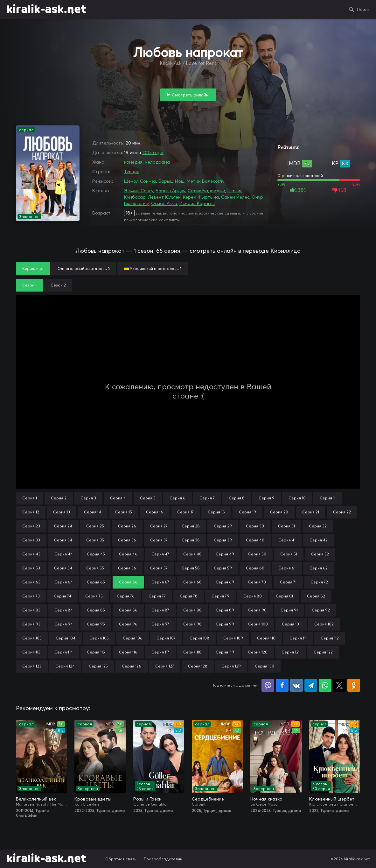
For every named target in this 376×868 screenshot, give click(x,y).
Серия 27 (159, 526)
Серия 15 (124, 512)
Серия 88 (192, 610)
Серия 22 (342, 512)
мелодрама (157, 162)
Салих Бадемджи (206, 191)
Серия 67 (160, 582)
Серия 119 (225, 652)
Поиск (363, 10)
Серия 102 (324, 624)
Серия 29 (223, 526)
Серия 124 (65, 666)
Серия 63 (31, 582)
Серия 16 (155, 512)
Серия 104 (66, 638)
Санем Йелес (235, 197)
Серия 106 (133, 638)
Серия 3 (88, 498)
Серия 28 (191, 526)
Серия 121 (291, 652)
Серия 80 (253, 596)
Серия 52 (320, 554)
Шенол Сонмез (140, 181)
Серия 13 (62, 512)
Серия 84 (64, 610)
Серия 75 (94, 596)
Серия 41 (287, 540)
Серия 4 (118, 498)
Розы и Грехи (147, 799)
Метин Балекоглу (205, 181)
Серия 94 (64, 624)
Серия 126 (132, 666)
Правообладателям (163, 859)
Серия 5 (148, 498)
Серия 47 (160, 554)
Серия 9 (267, 498)
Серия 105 (99, 638)
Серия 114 (64, 652)
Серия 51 (289, 554)
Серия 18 (216, 512)
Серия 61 (287, 568)
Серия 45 (96, 554)
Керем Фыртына (201, 197)
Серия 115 (96, 652)
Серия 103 (32, 638)
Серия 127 (165, 666)
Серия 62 (319, 568)
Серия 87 (160, 610)
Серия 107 (166, 638)
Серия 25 (95, 526)
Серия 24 (63, 526)
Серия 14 (93, 512)
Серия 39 (223, 540)
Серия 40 (255, 540)
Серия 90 (257, 610)
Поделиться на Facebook (282, 685)
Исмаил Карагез (197, 203)
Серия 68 (192, 582)
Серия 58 (191, 568)
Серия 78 (189, 596)
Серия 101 (291, 624)
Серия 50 (257, 554)
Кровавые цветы (93, 799)
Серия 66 (128, 582)
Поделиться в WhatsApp (325, 685)
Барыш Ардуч (171, 191)
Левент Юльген (164, 197)
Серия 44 (64, 554)
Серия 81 (284, 596)
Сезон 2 (58, 285)
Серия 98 (192, 624)
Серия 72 (319, 582)
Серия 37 (159, 540)
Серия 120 (258, 652)
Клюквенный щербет (332, 799)
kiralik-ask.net (46, 10)
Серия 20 (279, 512)
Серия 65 (96, 582)
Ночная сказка (266, 799)
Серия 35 (95, 540)
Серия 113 (31, 652)
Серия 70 (257, 582)
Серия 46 (128, 554)
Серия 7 (207, 498)
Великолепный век (36, 799)
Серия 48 (192, 554)
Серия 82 (316, 596)
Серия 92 (321, 610)
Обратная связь (121, 859)
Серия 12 (31, 512)
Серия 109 (233, 638)
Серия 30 (255, 526)
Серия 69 (225, 582)
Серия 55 (95, 568)
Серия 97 (160, 624)
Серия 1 (30, 498)
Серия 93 (31, 624)
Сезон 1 (29, 285)
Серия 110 (266, 638)
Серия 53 (31, 568)
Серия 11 (328, 498)
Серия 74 (63, 596)
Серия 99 (225, 624)
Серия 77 (157, 596)
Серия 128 (198, 666)
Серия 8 (237, 498)
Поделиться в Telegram (311, 685)
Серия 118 (192, 652)
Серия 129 (231, 666)
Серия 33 (31, 540)
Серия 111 (298, 638)
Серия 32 (318, 526)
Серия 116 (128, 652)
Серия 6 (178, 498)
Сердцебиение (208, 799)
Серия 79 (220, 596)
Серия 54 (63, 568)
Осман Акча (164, 203)
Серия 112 (330, 638)
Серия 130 (265, 666)
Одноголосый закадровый (84, 268)
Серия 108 (199, 638)
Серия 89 (225, 610)
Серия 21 (311, 512)
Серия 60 (255, 568)
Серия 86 (128, 610)
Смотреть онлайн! (191, 95)
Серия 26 (127, 526)
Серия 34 (63, 540)
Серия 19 (247, 512)
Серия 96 (128, 624)
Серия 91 (289, 610)
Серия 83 (31, 610)
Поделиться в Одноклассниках (354, 685)
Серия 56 (127, 568)
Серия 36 (127, 540)
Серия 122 (323, 652)
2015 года (153, 152)
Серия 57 (159, 568)
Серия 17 (185, 512)
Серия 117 (160, 652)
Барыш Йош (171, 181)
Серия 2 (59, 498)
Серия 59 (223, 568)
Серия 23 (31, 526)
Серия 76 (126, 596)
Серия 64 (64, 582)
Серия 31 (286, 526)
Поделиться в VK (296, 685)
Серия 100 (258, 624)
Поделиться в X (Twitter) (339, 685)
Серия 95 (96, 624)
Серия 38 (191, 540)
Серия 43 (31, 554)
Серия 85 (96, 610)
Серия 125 (98, 666)
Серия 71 (288, 582)
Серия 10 (297, 498)
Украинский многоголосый (153, 268)
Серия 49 (225, 554)
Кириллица (33, 268)
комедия (133, 162)
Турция (132, 172)
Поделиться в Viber (268, 685)
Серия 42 (319, 540)
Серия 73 (31, 596)
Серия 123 (32, 666)
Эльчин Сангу (139, 191)
